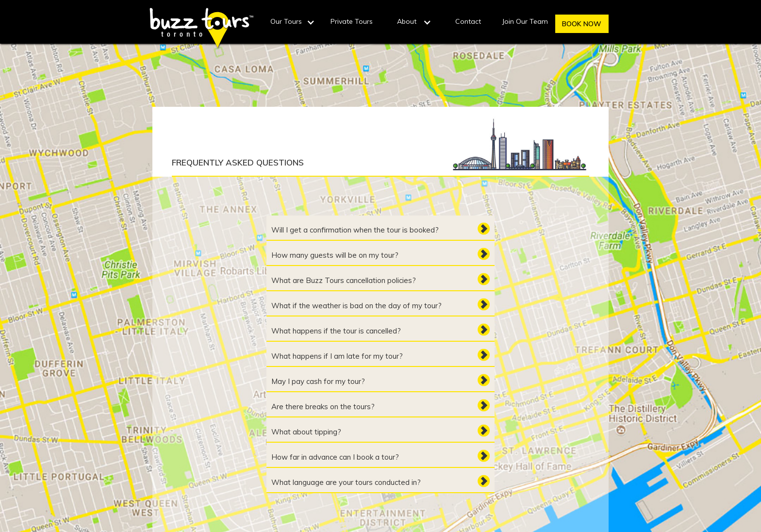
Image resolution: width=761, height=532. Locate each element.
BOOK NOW (582, 24)
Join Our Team (525, 21)
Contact (468, 21)
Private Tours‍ (352, 21)
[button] (293, 23)
